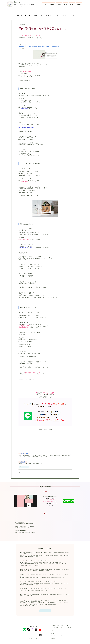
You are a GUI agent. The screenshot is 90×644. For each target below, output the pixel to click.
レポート (65, 15)
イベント (27, 15)
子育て (72, 15)
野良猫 (21, 467)
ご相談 (42, 15)
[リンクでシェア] (23, 472)
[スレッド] (36, 630)
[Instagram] (32, 630)
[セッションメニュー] (45, 611)
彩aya (17, 2)
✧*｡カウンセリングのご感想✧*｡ (45, 548)
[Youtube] (40, 630)
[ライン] (24, 630)
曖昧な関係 (26, 467)
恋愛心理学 (50, 15)
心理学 (58, 15)
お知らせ (19, 15)
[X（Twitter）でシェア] (19, 472)
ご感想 (35, 15)
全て (13, 15)
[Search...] (30, 635)
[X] (28, 630)
